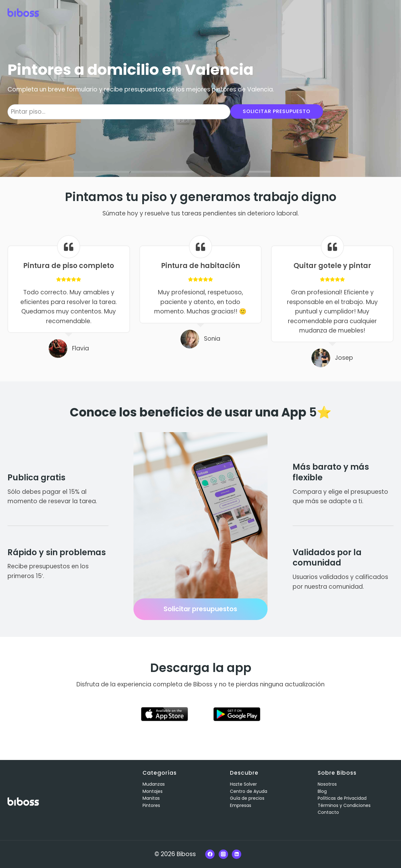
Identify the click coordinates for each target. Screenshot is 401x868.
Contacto (328, 812)
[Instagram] (223, 854)
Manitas (151, 798)
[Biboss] (23, 12)
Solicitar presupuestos (200, 609)
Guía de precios (247, 798)
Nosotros (327, 784)
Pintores (151, 805)
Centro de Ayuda (249, 791)
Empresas (241, 805)
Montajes (153, 791)
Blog (322, 791)
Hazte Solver (243, 784)
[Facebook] (210, 854)
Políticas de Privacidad (342, 798)
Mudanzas (154, 784)
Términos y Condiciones (344, 805)
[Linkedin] (237, 854)
